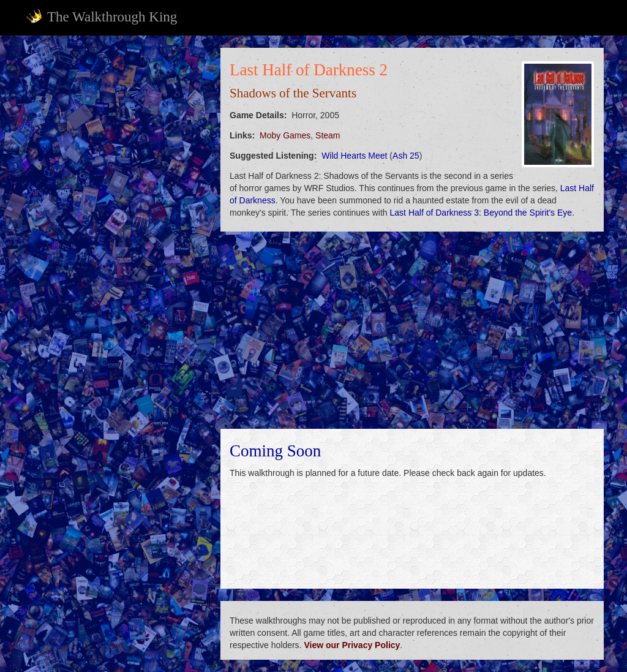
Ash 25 (406, 156)
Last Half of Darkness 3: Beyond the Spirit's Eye (481, 213)
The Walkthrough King (101, 17)
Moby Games (285, 135)
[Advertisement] (115, 124)
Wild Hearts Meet (354, 156)
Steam (328, 135)
